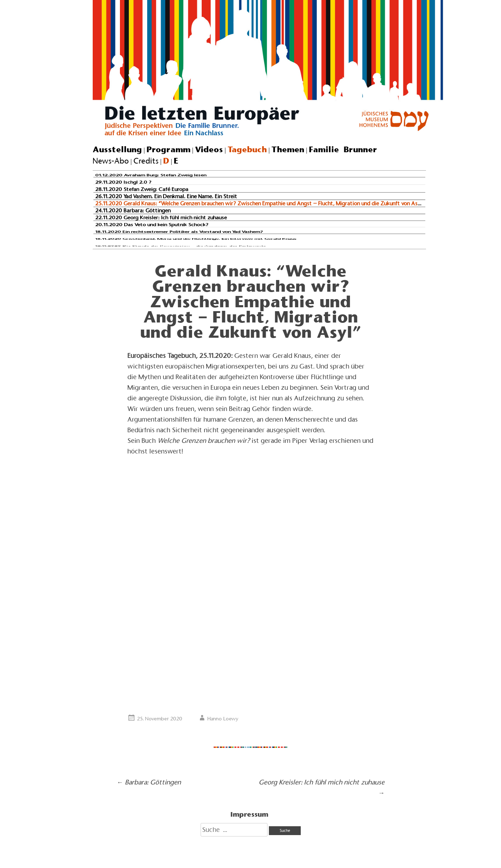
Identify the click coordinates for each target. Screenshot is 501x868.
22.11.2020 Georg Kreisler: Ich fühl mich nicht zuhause (161, 218)
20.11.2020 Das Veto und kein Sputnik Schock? (152, 225)
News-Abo (111, 161)
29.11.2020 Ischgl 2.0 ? (123, 182)
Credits (146, 161)
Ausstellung (117, 149)
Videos (209, 149)
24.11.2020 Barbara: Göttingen (133, 210)
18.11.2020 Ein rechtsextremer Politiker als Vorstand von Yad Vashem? (179, 232)
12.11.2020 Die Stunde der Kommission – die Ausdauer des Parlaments (181, 246)
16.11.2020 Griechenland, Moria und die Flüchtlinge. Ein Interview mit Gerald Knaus (196, 239)
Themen (288, 149)
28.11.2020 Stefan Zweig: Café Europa (142, 189)
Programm (168, 149)
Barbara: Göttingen (149, 782)
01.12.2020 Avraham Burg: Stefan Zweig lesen (151, 175)
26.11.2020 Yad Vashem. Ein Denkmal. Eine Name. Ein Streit (166, 196)
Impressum (249, 814)
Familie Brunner (343, 149)
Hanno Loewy (223, 719)
